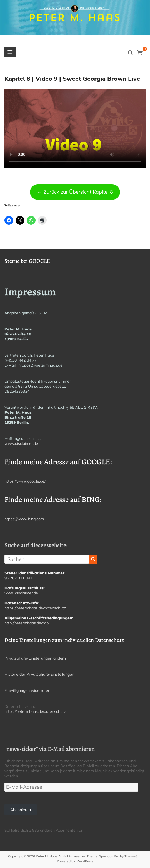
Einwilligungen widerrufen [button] (27, 690)
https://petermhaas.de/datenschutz (35, 608)
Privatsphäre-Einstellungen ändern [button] (35, 658)
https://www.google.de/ (25, 481)
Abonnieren (21, 810)
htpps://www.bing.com (24, 519)
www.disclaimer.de (21, 443)
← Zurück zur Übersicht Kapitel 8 (75, 192)
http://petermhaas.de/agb (27, 623)
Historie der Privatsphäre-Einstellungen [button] (39, 674)
